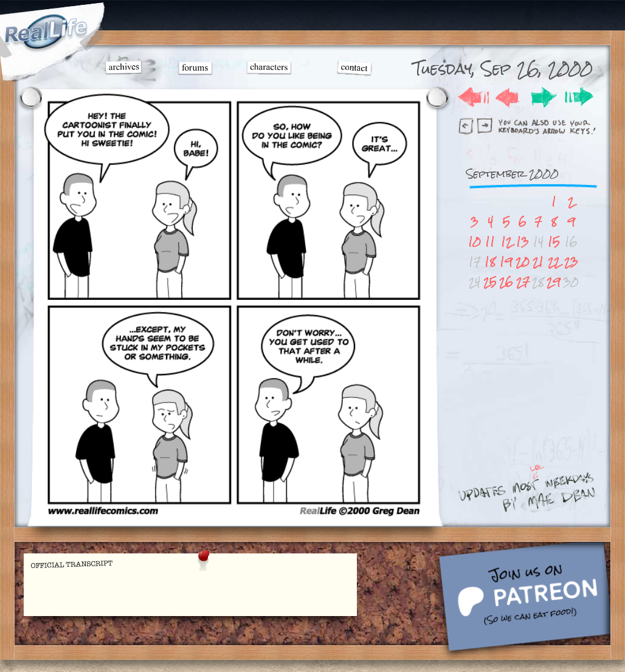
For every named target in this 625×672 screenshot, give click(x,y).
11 (490, 242)
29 (554, 282)
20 (523, 262)
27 (523, 282)
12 (506, 242)
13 (523, 242)
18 (490, 262)
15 (554, 242)
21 (538, 262)
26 (506, 282)
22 (554, 262)
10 (475, 242)
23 (571, 262)
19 (506, 262)
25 (490, 282)
